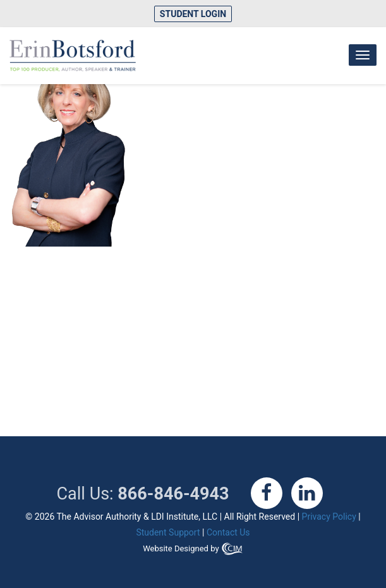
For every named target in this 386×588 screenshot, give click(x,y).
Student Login (193, 14)
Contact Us (228, 532)
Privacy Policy (329, 517)
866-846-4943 (173, 494)
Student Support (168, 532)
